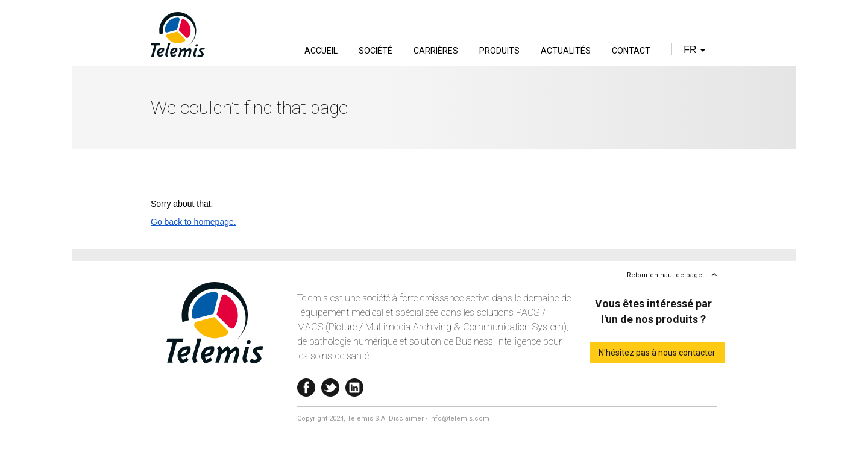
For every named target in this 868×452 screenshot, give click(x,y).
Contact (631, 51)
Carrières (436, 51)
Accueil (321, 51)
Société (376, 51)
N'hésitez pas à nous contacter (657, 353)
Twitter (330, 385)
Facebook (306, 385)
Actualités (566, 51)
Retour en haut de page (665, 275)
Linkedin (354, 385)
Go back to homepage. (193, 222)
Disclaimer (406, 419)
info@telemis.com (459, 419)
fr (694, 50)
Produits (499, 51)
